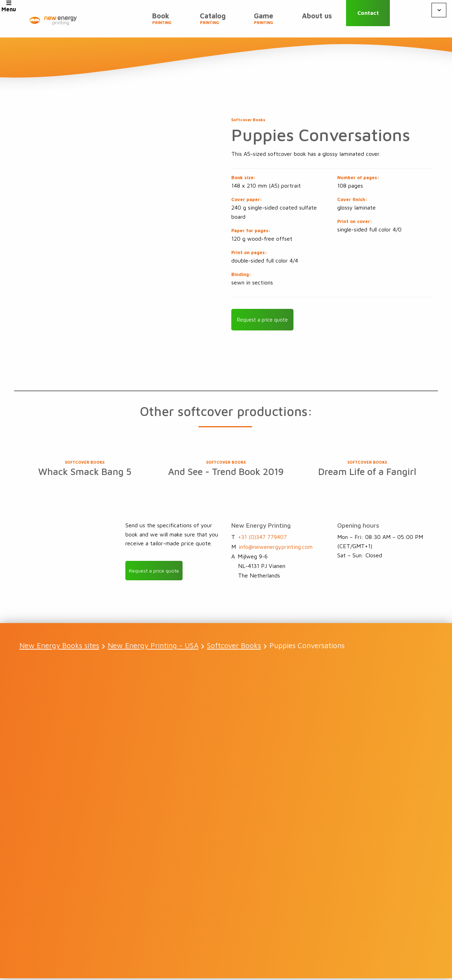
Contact (376, 19)
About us (320, 19)
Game (272, 22)
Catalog (227, 22)
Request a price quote (266, 320)
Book (182, 22)
